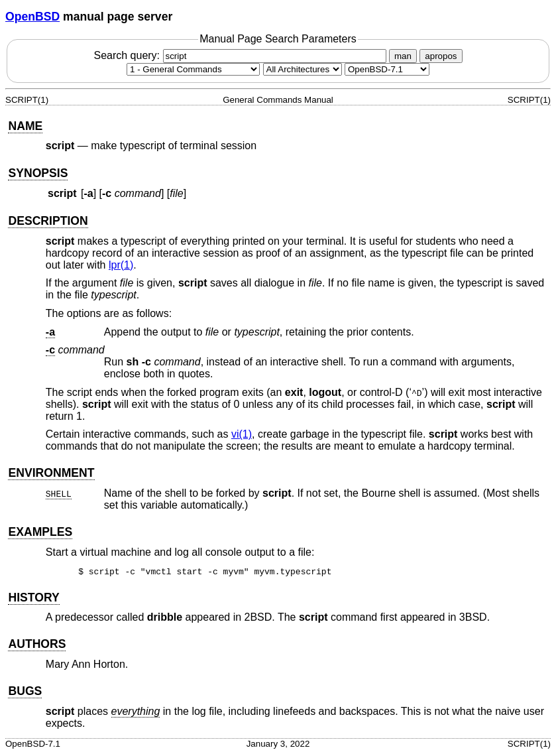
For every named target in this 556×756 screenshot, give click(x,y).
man (403, 56)
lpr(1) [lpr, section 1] (121, 265)
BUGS (25, 693)
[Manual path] (387, 69)
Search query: (241, 55)
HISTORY (33, 599)
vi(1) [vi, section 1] (242, 434)
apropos (441, 56)
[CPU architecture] (303, 69)
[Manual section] (193, 69)
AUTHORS (37, 646)
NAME (25, 126)
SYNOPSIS (38, 173)
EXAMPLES (40, 532)
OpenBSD (32, 17)
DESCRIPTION (48, 221)
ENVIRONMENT (51, 473)
